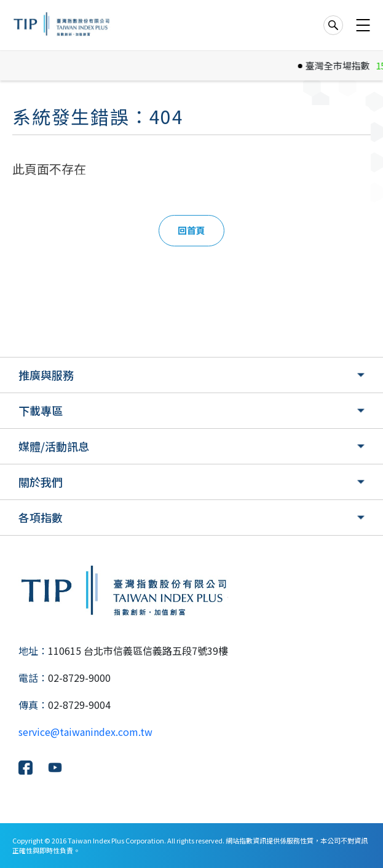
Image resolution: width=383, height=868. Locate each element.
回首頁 (191, 230)
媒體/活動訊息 (54, 446)
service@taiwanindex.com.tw (85, 732)
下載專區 (41, 410)
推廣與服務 (46, 375)
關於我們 (41, 482)
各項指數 (41, 517)
